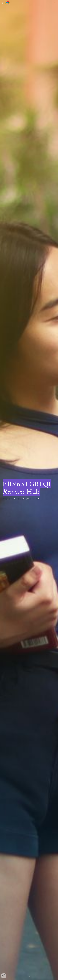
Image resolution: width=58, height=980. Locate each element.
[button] (2, 3)
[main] (29, 490)
